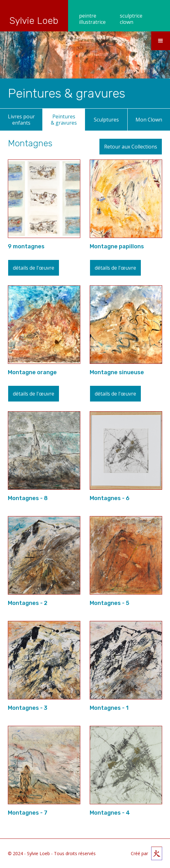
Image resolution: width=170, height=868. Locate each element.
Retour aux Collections (131, 147)
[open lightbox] (44, 199)
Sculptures (106, 120)
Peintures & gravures (64, 120)
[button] (161, 41)
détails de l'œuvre (34, 268)
